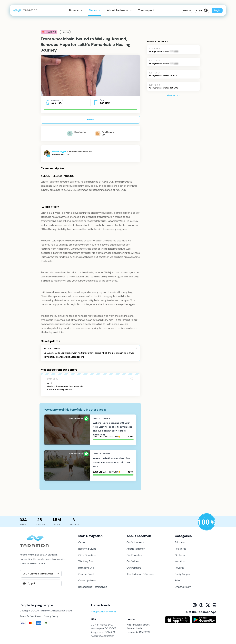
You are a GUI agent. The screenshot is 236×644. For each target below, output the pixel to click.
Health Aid (180, 549)
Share (90, 120)
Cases (93, 10)
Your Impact (146, 10)
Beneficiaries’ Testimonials (93, 587)
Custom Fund (86, 574)
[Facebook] (201, 605)
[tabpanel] (90, 76)
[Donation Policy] (207, 522)
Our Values (133, 561)
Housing (179, 568)
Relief (178, 580)
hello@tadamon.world (103, 612)
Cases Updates (87, 580)
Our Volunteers (135, 542)
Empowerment (183, 587)
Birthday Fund (86, 568)
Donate (74, 10)
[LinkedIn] (214, 605)
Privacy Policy (51, 616)
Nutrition (180, 561)
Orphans (180, 555)
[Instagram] (195, 605)
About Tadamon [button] (118, 10)
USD (185, 10)
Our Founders (134, 555)
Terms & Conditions (30, 616)
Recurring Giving (87, 549)
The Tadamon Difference (140, 574)
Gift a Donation (87, 555)
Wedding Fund (86, 561)
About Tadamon (136, 549)
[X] (208, 605)
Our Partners (134, 568)
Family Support (183, 574)
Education (181, 542)
